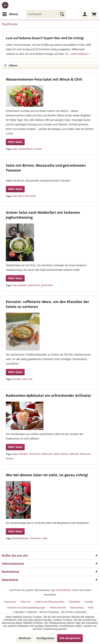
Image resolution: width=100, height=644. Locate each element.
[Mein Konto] (85, 14)
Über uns (25, 602)
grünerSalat (47, 285)
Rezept (9, 459)
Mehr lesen (15, 142)
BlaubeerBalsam (20, 538)
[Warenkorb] (94, 14)
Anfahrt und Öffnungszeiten (50, 602)
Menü (10, 14)
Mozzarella (30, 196)
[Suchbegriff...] (46, 14)
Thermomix (34, 454)
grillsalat (22, 285)
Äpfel (57, 454)
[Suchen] (62, 14)
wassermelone (26, 149)
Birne (21, 196)
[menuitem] (10, 14)
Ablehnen (25, 638)
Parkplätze (75, 602)
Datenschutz (77, 608)
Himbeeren (35, 538)
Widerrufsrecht (58, 608)
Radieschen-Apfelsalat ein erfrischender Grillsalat (48, 395)
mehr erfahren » (80, 54)
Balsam (64, 454)
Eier (31, 379)
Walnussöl (85, 454)
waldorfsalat (34, 285)
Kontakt (89, 602)
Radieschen (47, 454)
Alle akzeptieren (70, 638)
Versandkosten (63, 590)
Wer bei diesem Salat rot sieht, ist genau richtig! (47, 475)
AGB (91, 608)
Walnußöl (74, 454)
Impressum (10, 602)
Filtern (11, 65)
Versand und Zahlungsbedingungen (26, 608)
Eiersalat (16, 379)
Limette (38, 149)
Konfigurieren (46, 638)
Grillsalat (23, 454)
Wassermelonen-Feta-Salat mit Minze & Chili (44, 79)
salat (14, 285)
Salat (15, 149)
